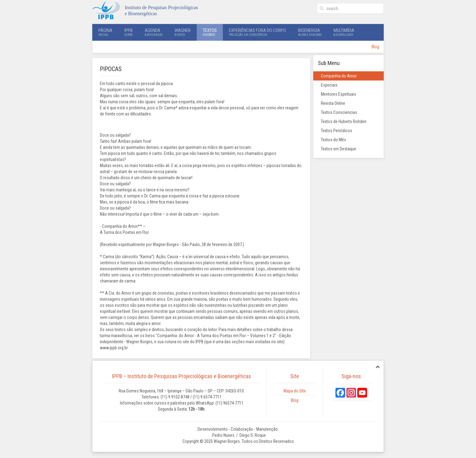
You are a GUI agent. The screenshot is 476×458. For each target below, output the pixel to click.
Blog (375, 47)
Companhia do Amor (339, 76)
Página (105, 32)
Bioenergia (310, 32)
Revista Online (333, 103)
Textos (210, 32)
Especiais (329, 85)
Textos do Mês (333, 140)
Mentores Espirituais (338, 94)
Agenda (154, 32)
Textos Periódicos (337, 131)
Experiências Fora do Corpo (257, 32)
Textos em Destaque (338, 149)
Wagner (183, 32)
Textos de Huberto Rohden (344, 121)
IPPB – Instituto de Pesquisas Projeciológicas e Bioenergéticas (182, 376)
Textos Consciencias (339, 112)
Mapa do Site (295, 391)
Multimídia (344, 32)
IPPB (129, 32)
